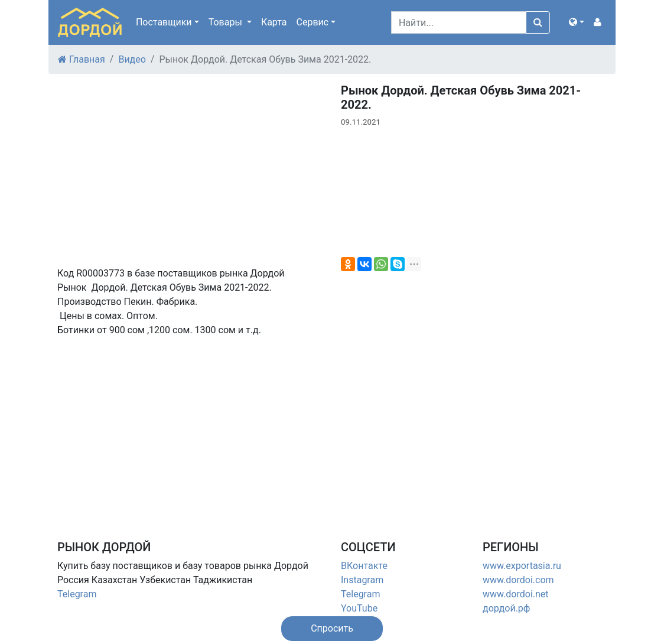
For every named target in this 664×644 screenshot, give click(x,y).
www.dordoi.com (518, 580)
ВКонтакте (364, 566)
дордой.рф (506, 608)
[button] (577, 22)
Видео (132, 59)
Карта (274, 22)
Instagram (362, 580)
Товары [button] (227, 22)
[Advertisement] (190, 429)
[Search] (459, 22)
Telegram (77, 594)
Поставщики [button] (164, 22)
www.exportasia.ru (522, 566)
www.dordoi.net (516, 594)
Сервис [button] (313, 22)
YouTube (359, 608)
